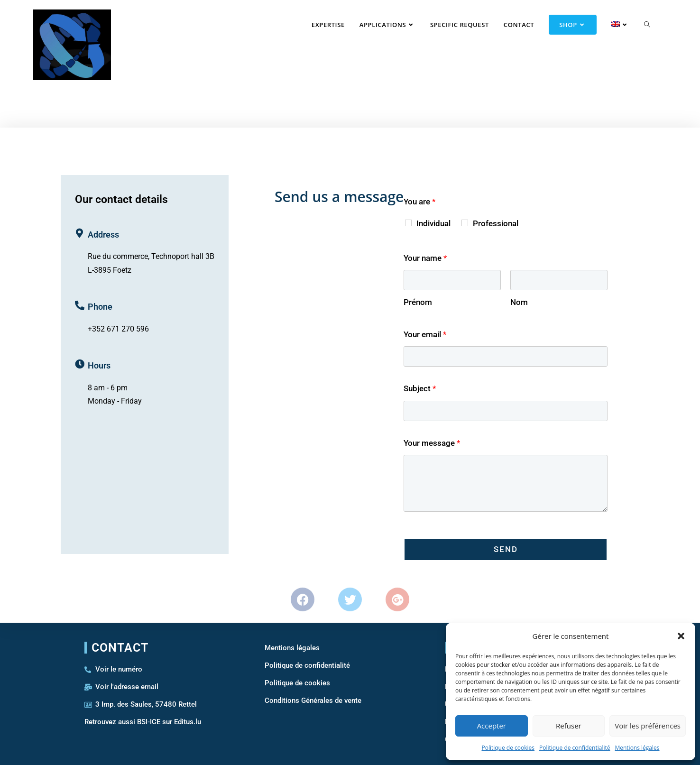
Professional (496, 223)
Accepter (492, 726)
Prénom (418, 302)
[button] (681, 636)
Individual (433, 223)
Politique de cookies (508, 748)
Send (506, 549)
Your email (425, 334)
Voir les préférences (648, 726)
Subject (420, 388)
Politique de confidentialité (575, 748)
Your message (432, 443)
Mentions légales (637, 748)
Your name (425, 258)
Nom (519, 302)
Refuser (569, 726)
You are (419, 202)
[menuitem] (613, 25)
